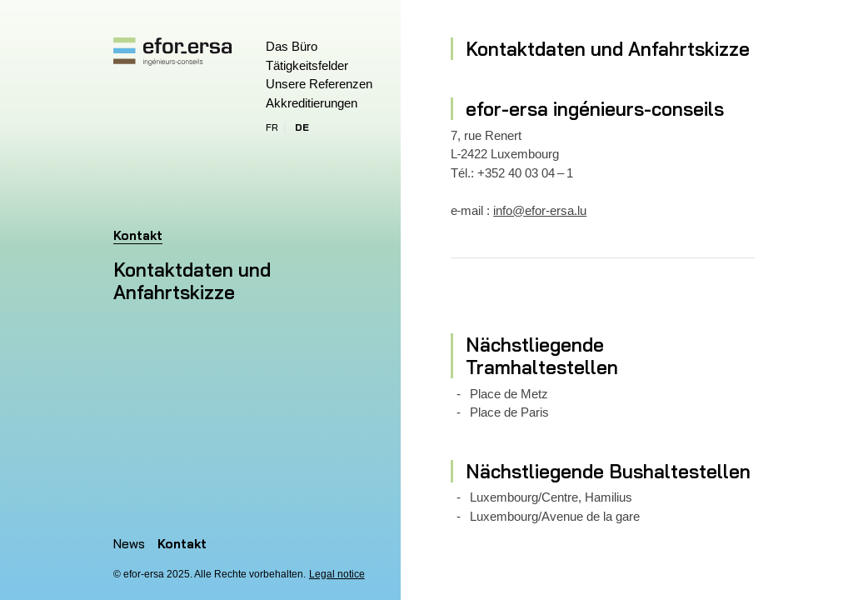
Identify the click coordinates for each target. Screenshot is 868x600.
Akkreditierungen (312, 103)
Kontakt (182, 544)
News (129, 544)
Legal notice (337, 574)
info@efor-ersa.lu (540, 210)
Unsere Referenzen (319, 84)
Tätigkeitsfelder (307, 65)
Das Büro (292, 46)
